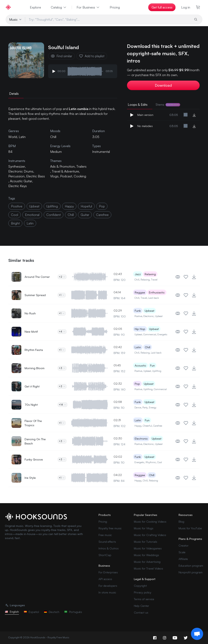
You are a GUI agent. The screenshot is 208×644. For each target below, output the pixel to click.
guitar (85, 215)
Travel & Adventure (65, 171)
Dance (138, 407)
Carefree (158, 426)
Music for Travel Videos (148, 568)
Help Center (141, 606)
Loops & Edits (138, 105)
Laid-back (154, 298)
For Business (88, 7)
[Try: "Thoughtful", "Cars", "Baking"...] (108, 19)
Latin (138, 347)
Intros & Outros (109, 548)
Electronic (149, 316)
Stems (168, 105)
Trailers (81, 166)
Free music (105, 535)
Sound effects (107, 542)
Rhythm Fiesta (34, 350)
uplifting (52, 206)
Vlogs (54, 176)
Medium (56, 152)
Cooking (80, 176)
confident (54, 215)
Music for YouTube (190, 528)
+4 (62, 332)
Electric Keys (18, 186)
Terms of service (144, 599)
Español (31, 612)
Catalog (59, 7)
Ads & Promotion (62, 166)
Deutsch (52, 612)
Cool (160, 462)
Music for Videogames (148, 548)
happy (69, 206)
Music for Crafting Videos (150, 535)
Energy (153, 407)
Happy (138, 426)
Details (14, 94)
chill (71, 215)
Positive (138, 316)
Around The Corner (37, 277)
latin (30, 223)
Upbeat (149, 311)
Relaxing (150, 274)
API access (105, 579)
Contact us (141, 612)
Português (73, 612)
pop (102, 206)
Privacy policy (143, 592)
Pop (137, 384)
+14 (62, 405)
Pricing (115, 7)
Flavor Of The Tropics (33, 423)
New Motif (31, 332)
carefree (102, 215)
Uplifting (157, 371)
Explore (35, 7)
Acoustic (140, 365)
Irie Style (30, 478)
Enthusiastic (157, 292)
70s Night (31, 405)
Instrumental (101, 152)
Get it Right (32, 386)
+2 (62, 277)
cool (15, 215)
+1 (62, 295)
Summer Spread (35, 295)
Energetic (162, 334)
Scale (182, 552)
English (12, 612)
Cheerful (147, 426)
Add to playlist (92, 56)
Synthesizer (17, 166)
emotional (32, 215)
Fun (152, 365)
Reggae (140, 292)
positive (17, 206)
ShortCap (105, 555)
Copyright (140, 586)
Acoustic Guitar (21, 181)
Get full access (162, 7)
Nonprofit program (191, 572)
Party (145, 407)
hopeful (86, 206)
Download (163, 85)
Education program (191, 566)
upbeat (34, 206)
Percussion (16, 176)
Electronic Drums (21, 171)
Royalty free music (110, 528)
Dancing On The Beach (35, 441)
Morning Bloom (35, 368)
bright (15, 223)
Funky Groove (34, 459)
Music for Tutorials (146, 542)
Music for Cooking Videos (150, 522)
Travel (154, 280)
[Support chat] (197, 634)
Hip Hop (140, 329)
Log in (186, 7)
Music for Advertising (147, 562)
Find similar (61, 56)
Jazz (138, 274)
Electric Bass (36, 176)
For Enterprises (108, 572)
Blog (181, 522)
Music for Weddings (146, 555)
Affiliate (183, 559)
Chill (53, 137)
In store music (107, 592)
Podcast (66, 176)
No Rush (30, 313)
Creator (184, 545)
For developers (108, 586)
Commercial (150, 334)
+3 (62, 368)
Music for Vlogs (144, 528)
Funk (138, 311)
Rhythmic (151, 462)
